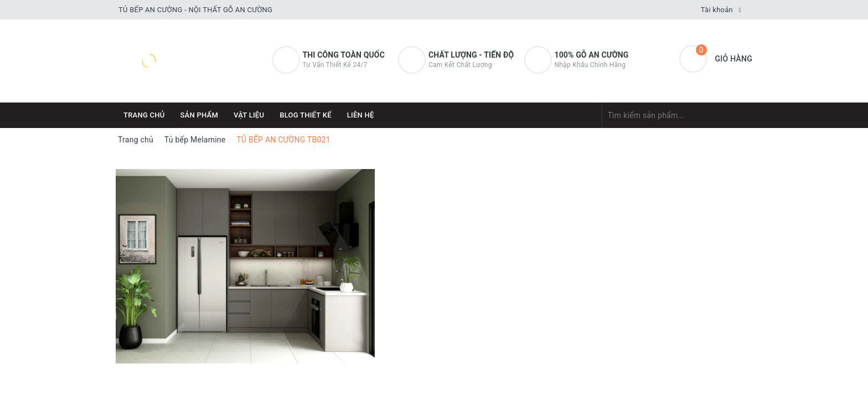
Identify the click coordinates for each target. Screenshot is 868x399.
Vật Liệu (249, 115)
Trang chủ (144, 115)
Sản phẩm (200, 115)
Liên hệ (361, 115)
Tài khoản (717, 10)
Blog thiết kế (306, 115)
